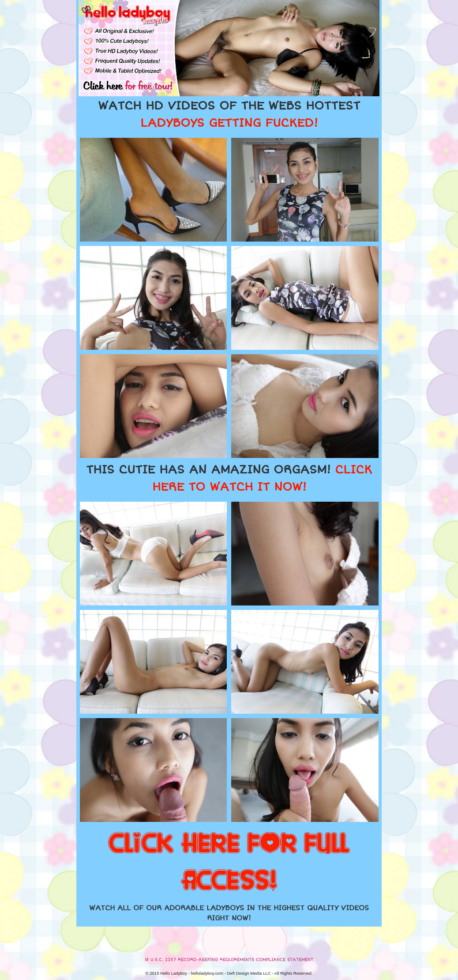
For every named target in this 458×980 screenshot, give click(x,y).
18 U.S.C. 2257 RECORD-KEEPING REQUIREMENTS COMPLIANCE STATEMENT (229, 960)
